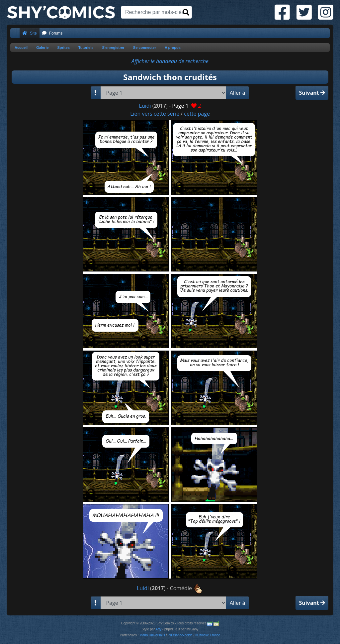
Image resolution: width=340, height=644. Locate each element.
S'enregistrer (113, 48)
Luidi (145, 106)
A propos (173, 48)
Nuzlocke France (208, 635)
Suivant (312, 93)
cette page (197, 114)
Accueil (21, 48)
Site (30, 33)
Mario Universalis (152, 635)
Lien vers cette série (155, 114)
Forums (52, 33)
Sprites (63, 48)
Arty (158, 629)
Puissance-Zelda (180, 635)
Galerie (42, 48)
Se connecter (145, 48)
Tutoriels (86, 48)
